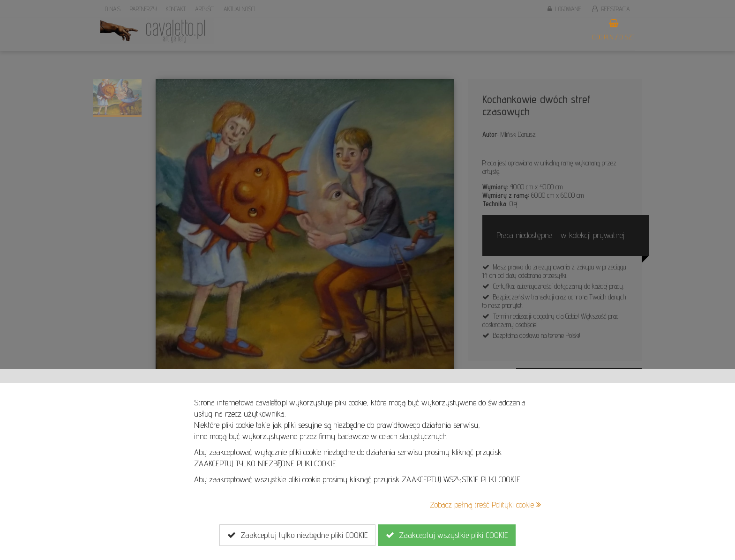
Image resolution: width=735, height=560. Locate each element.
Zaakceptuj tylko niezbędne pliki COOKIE (297, 535)
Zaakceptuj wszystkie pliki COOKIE (447, 535)
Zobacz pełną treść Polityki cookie (485, 504)
